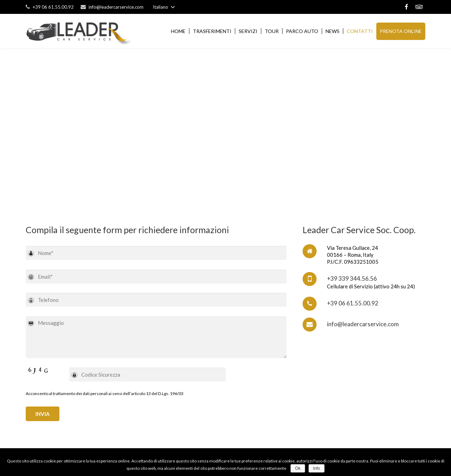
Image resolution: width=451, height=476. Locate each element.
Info (317, 468)
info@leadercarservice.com (116, 7)
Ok (298, 468)
